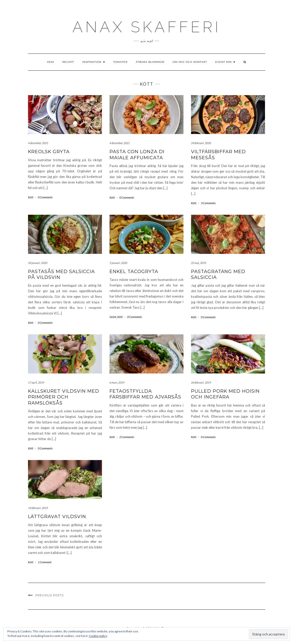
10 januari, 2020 (38, 263)
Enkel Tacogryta (134, 272)
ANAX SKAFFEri (147, 27)
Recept (68, 62)
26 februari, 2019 (201, 382)
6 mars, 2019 (117, 382)
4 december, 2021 (38, 143)
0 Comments (45, 197)
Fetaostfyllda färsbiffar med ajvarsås (145, 394)
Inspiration (94, 62)
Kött (31, 197)
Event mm (225, 62)
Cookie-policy (98, 636)
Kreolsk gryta (49, 152)
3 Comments (208, 203)
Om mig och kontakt (190, 62)
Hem (50, 62)
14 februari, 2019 (38, 508)
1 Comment (45, 562)
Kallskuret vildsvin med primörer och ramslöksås (64, 397)
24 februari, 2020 (201, 143)
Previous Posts (49, 595)
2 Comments (127, 437)
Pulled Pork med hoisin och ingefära (225, 394)
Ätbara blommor (150, 62)
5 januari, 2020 (118, 263)
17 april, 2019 (36, 382)
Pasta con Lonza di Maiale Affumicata (137, 155)
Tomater (120, 62)
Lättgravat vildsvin (57, 517)
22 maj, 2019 (199, 263)
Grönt (113, 317)
